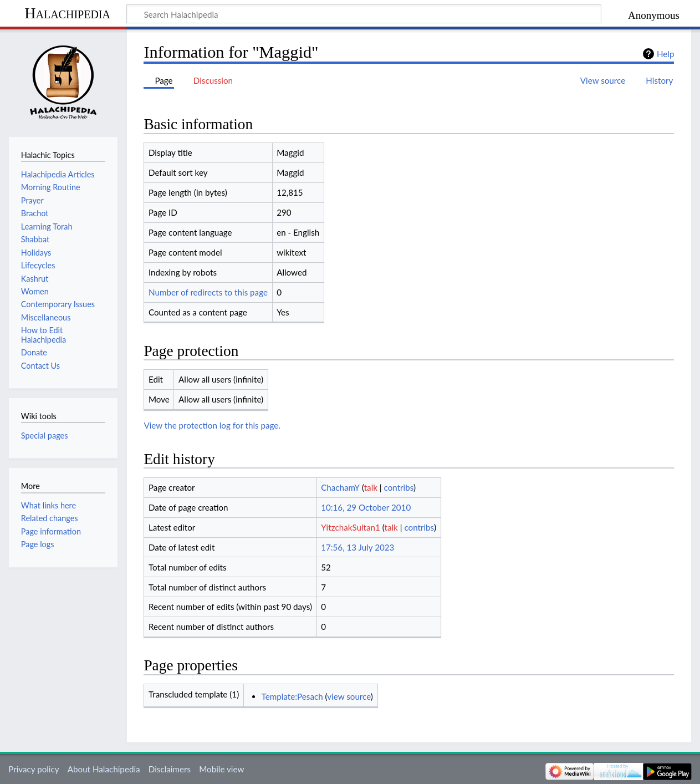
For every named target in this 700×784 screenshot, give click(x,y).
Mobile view (221, 769)
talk (371, 487)
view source (349, 696)
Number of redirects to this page (208, 292)
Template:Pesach (292, 696)
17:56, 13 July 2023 (357, 547)
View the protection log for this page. (212, 425)
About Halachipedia (104, 769)
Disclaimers (170, 769)
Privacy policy (34, 769)
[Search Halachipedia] (364, 14)
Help (665, 54)
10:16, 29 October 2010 (366, 507)
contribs (399, 487)
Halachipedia (67, 13)
